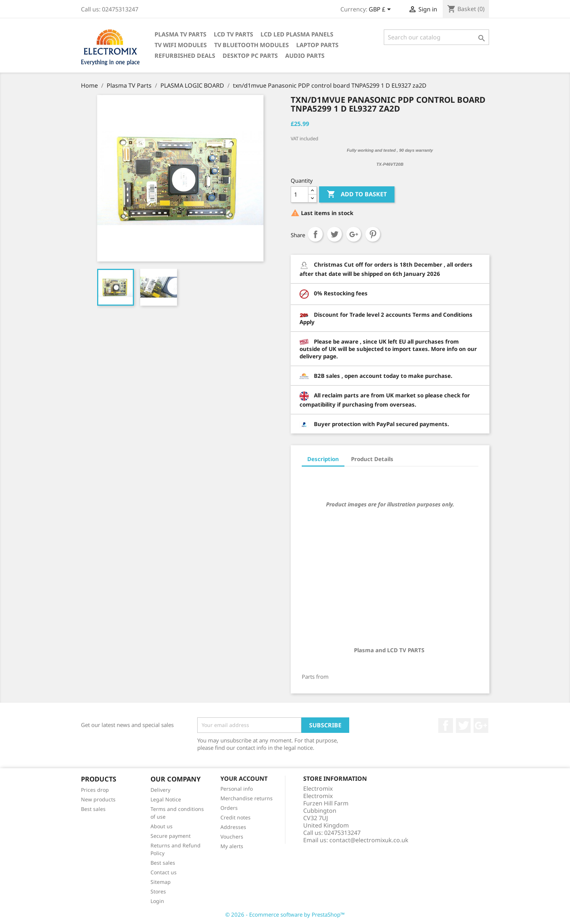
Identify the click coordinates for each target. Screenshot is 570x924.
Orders (229, 808)
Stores (158, 891)
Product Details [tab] (372, 459)
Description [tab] (323, 459)
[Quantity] (300, 194)
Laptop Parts (317, 45)
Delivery (160, 790)
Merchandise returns (247, 798)
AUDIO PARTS (305, 56)
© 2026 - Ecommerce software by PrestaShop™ (285, 914)
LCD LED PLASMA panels (297, 34)
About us (162, 826)
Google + (481, 726)
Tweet (334, 234)
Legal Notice (166, 799)
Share (315, 234)
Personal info (237, 789)
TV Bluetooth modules (252, 45)
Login (157, 901)
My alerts (232, 846)
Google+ (354, 234)
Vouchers (232, 837)
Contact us (164, 872)
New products (98, 799)
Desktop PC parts (250, 56)
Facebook (446, 726)
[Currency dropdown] (381, 10)
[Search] (437, 37)
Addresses (233, 827)
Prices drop (95, 790)
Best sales (93, 809)
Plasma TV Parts (180, 34)
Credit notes (236, 817)
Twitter (463, 726)
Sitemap (161, 882)
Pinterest (373, 234)
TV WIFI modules (181, 45)
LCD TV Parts (233, 34)
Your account (244, 779)
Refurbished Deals (185, 56)
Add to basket (357, 194)
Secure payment (171, 836)
